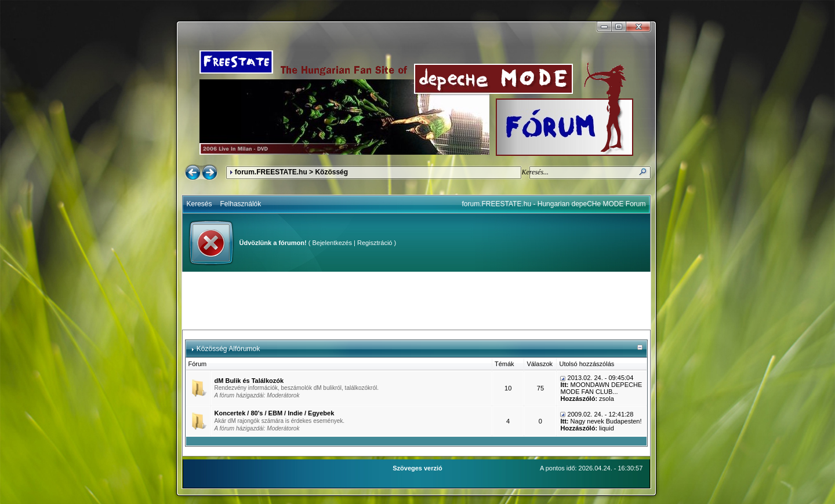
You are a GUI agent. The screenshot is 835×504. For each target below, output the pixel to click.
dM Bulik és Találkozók (249, 381)
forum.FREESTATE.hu (271, 172)
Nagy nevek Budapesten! (606, 421)
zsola (607, 399)
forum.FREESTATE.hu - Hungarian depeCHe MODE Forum (554, 204)
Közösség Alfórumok (228, 349)
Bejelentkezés (332, 243)
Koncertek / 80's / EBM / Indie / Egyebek (275, 413)
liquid (607, 428)
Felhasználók (241, 204)
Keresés (199, 204)
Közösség (331, 172)
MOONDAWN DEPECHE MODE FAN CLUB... (601, 388)
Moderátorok (283, 395)
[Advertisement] (416, 301)
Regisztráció (375, 243)
